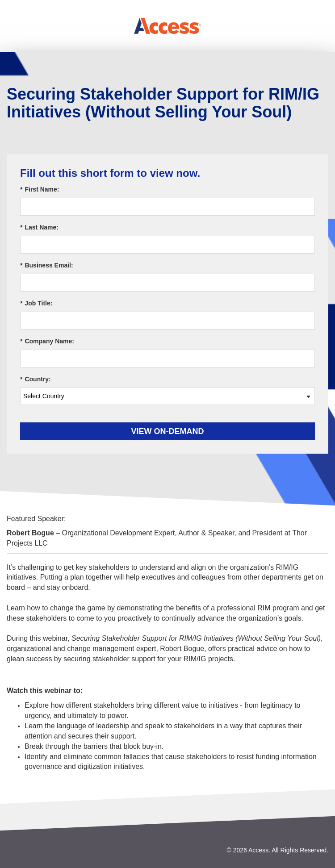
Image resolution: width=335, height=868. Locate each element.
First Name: (40, 190)
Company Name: (47, 341)
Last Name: (39, 227)
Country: (36, 379)
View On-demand (168, 431)
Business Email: (47, 265)
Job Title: (36, 303)
